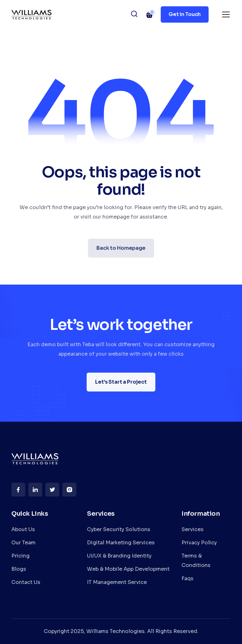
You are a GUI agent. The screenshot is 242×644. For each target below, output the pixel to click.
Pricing (20, 556)
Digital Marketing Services (121, 543)
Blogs (19, 569)
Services (193, 529)
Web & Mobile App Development (128, 569)
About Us (23, 529)
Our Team (23, 543)
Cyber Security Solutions (119, 529)
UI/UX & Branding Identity (119, 556)
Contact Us (26, 582)
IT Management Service (117, 582)
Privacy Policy (199, 543)
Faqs (187, 578)
